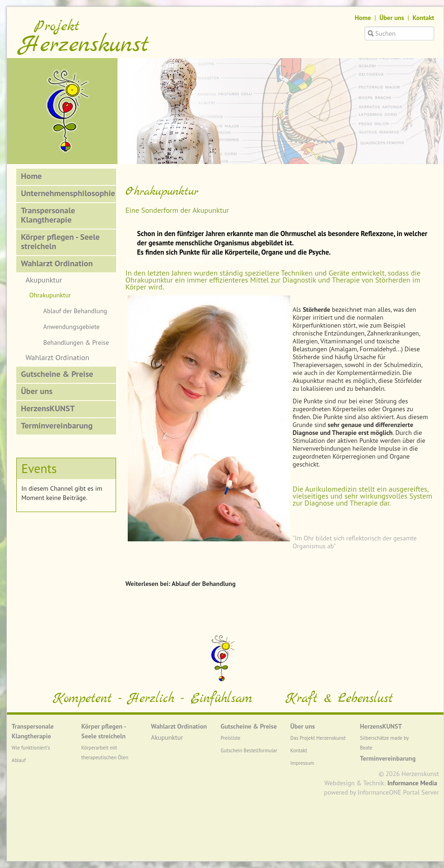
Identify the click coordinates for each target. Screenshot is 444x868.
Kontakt (423, 18)
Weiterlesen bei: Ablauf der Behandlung (180, 584)
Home (363, 18)
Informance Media (412, 783)
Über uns (392, 18)
